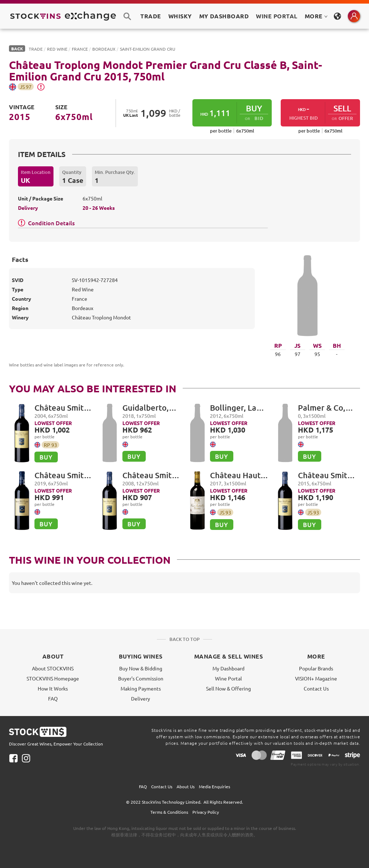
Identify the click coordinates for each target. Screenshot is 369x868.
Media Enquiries (214, 786)
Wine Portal (277, 16)
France (80, 49)
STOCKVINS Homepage (53, 678)
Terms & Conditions (169, 812)
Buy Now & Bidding (141, 668)
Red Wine (57, 49)
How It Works (53, 688)
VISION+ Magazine (316, 678)
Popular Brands (316, 668)
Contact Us (316, 688)
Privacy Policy (206, 812)
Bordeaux (104, 49)
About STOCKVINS (53, 668)
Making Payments (141, 688)
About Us (186, 786)
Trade (36, 49)
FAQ (53, 698)
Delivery (141, 698)
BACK (17, 49)
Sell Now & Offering (228, 688)
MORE (316, 16)
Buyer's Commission (141, 678)
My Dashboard (228, 668)
